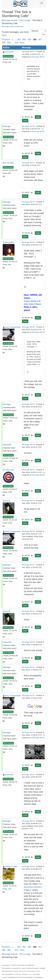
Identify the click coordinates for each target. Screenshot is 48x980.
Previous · (7, 39)
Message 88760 (28, 667)
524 (16, 43)
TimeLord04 (8, 242)
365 (29, 39)
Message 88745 (28, 202)
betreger (7, 126)
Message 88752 (28, 404)
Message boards (10, 20)
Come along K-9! (32, 301)
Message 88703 (28, 52)
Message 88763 (28, 774)
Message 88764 (28, 821)
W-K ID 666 (8, 163)
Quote (25, 121)
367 (40, 39)
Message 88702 (38, 131)
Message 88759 (28, 642)
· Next (22, 43)
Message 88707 (28, 163)
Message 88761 (28, 695)
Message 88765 (28, 866)
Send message (8, 56)
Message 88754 (28, 470)
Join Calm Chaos (32, 304)
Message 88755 (28, 501)
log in (4, 35)
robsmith (7, 445)
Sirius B (6, 501)
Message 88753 (28, 445)
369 (9, 43)
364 (24, 39)
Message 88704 (28, 126)
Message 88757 (28, 565)
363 (19, 39)
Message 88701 (38, 57)
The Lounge (25, 20)
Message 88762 (28, 732)
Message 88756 (28, 531)
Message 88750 (28, 327)
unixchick (9, 52)
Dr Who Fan (8, 470)
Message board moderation (13, 26)
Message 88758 (28, 611)
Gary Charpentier (13, 327)
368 (4, 43)
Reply (38, 117)
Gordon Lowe (11, 867)
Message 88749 (28, 242)
